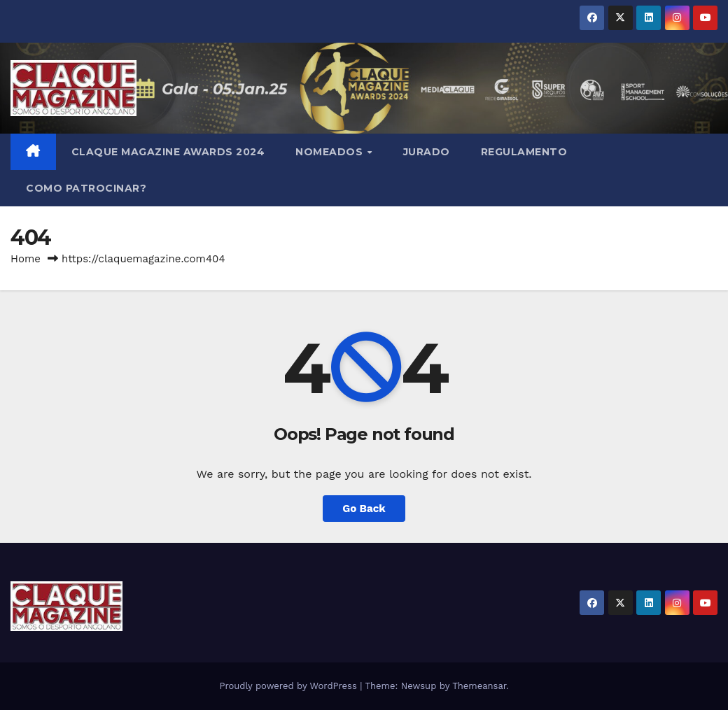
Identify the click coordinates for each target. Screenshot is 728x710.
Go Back (364, 509)
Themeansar (479, 686)
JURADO (427, 152)
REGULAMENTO (524, 152)
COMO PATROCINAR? (86, 188)
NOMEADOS (331, 152)
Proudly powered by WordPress (289, 686)
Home (26, 259)
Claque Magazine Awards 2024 (168, 152)
